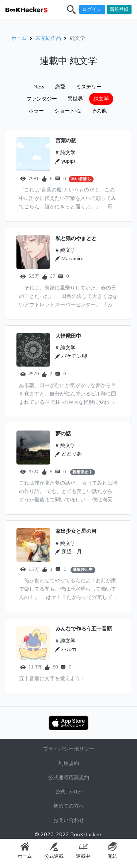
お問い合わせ (69, 820)
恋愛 (60, 87)
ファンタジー (42, 99)
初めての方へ (69, 806)
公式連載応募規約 (69, 777)
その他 (99, 111)
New (39, 87)
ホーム (19, 38)
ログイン (92, 9)
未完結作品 (48, 38)
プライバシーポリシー (69, 749)
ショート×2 (68, 111)
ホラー (36, 111)
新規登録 (119, 9)
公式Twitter (69, 792)
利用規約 (69, 763)
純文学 (101, 99)
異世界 (75, 99)
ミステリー (89, 87)
